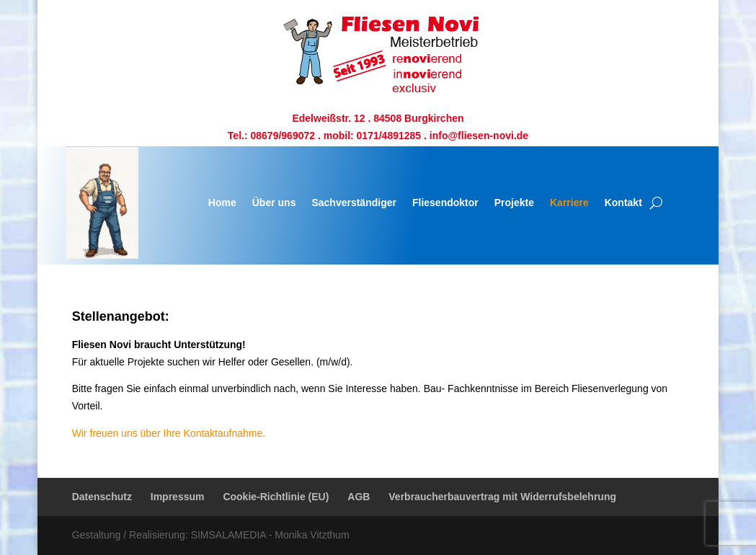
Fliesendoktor (445, 203)
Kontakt (623, 203)
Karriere (569, 203)
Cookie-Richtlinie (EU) (276, 497)
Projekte (514, 203)
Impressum (178, 497)
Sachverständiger (354, 203)
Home (222, 203)
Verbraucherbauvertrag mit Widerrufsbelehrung (502, 497)
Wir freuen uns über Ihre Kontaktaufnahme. (169, 433)
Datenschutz (102, 497)
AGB (359, 497)
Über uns (274, 203)
